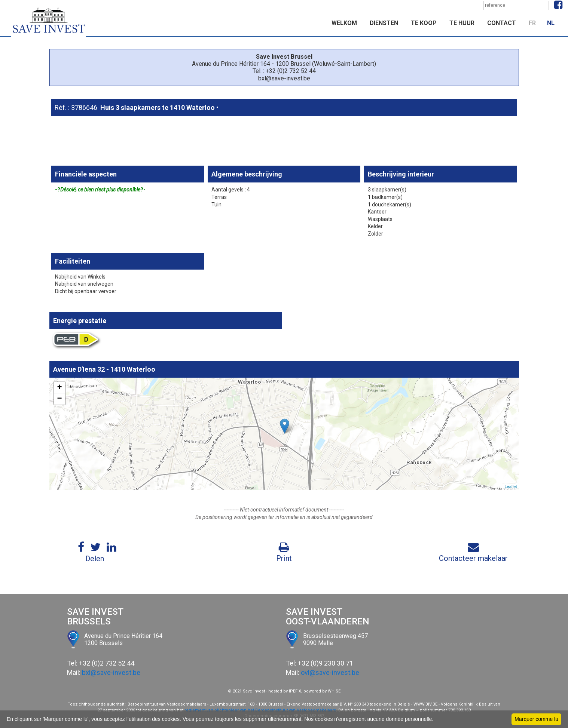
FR (532, 23)
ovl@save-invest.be (330, 672)
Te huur (462, 23)
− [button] (59, 399)
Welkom (344, 23)
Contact (502, 23)
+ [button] (59, 388)
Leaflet (511, 486)
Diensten (384, 23)
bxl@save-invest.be (111, 672)
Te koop (424, 23)
